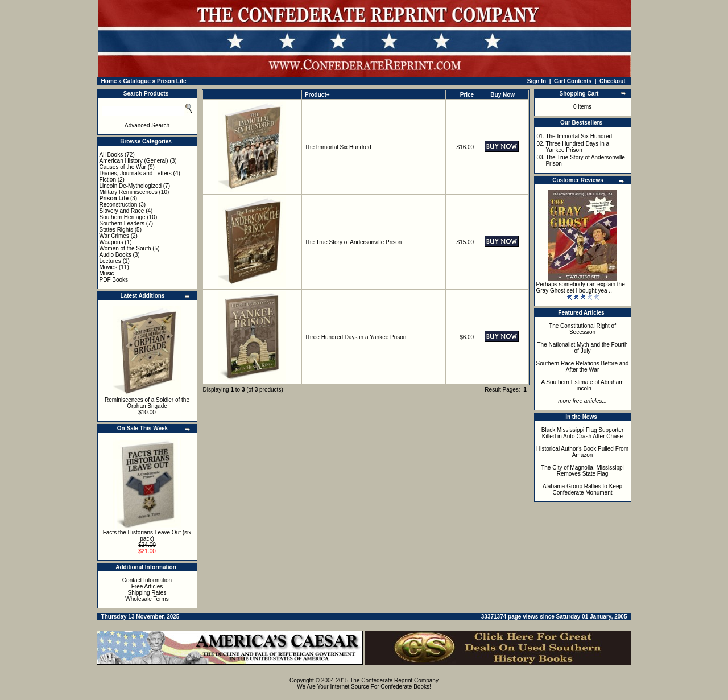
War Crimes (114, 236)
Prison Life (172, 81)
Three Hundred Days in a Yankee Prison (356, 337)
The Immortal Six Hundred (338, 147)
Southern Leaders (122, 223)
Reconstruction (119, 205)
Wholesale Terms (147, 599)
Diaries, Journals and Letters (136, 173)
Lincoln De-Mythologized (131, 186)
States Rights (116, 230)
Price (467, 95)
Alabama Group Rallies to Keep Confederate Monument (582, 489)
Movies (109, 267)
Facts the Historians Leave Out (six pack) (147, 536)
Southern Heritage (123, 217)
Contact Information (147, 580)
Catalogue (136, 81)
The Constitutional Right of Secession (582, 329)
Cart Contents (573, 81)
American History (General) (134, 161)
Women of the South (125, 248)
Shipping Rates (147, 593)
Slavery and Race (122, 211)
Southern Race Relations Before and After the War (583, 367)
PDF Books (114, 280)
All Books (111, 155)
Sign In (537, 81)
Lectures (110, 261)
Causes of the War (123, 167)
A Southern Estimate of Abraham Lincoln (582, 385)
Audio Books (115, 255)
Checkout (613, 81)
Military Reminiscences (129, 192)
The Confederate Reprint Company (394, 680)
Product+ (317, 95)
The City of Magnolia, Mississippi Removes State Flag (582, 471)
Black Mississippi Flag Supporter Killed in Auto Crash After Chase (583, 433)
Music (107, 273)
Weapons (111, 242)
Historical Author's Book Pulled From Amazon (582, 452)
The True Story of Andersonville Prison (353, 242)
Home (109, 81)
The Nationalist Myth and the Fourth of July (583, 348)
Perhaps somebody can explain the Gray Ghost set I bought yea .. (581, 287)
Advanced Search (147, 125)
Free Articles (147, 586)
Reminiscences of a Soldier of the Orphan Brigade (147, 403)
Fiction (108, 180)
